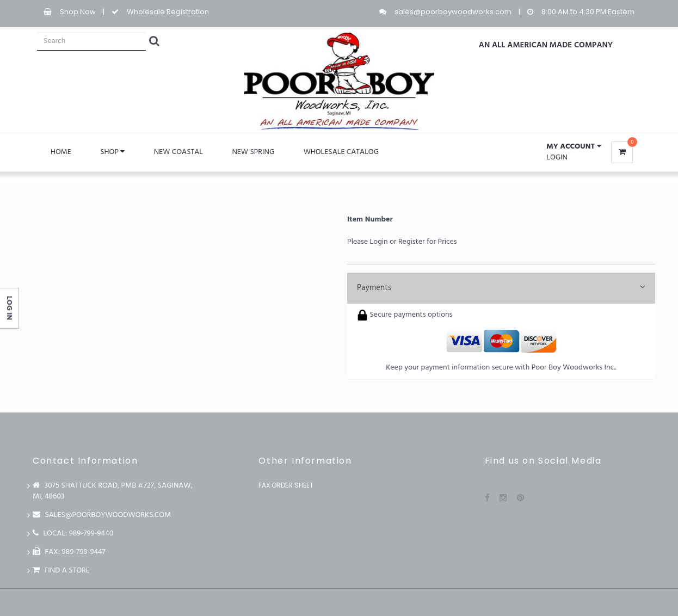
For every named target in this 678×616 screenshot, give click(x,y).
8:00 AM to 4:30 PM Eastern (588, 12)
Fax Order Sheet (286, 485)
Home (61, 152)
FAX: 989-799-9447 (69, 552)
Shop (112, 152)
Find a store (61, 571)
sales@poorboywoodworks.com (453, 12)
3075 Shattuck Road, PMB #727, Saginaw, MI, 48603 (113, 491)
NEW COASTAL (178, 152)
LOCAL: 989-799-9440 (73, 534)
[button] (574, 147)
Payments (501, 288)
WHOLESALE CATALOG (341, 152)
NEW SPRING (253, 152)
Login (557, 158)
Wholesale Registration (168, 12)
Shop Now (78, 12)
